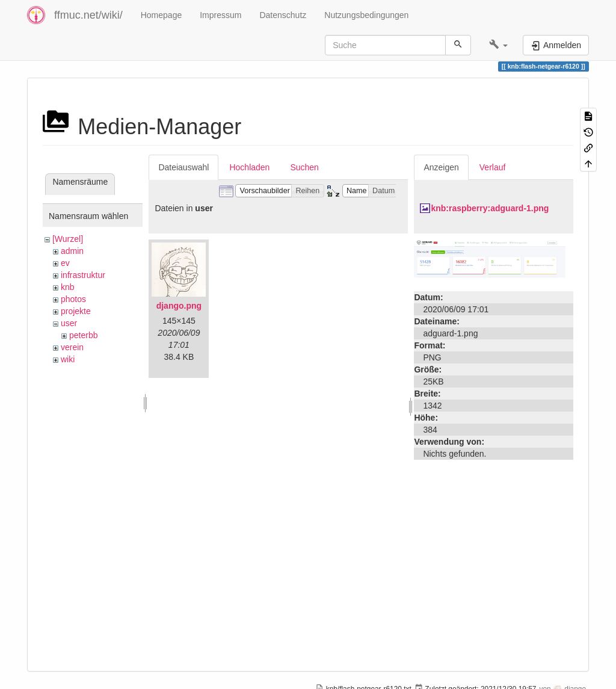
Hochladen (249, 167)
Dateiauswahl (183, 167)
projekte (76, 311)
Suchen (304, 167)
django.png (179, 306)
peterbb (83, 335)
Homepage (162, 15)
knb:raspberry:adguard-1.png (490, 208)
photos (73, 299)
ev (65, 263)
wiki (68, 359)
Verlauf (493, 167)
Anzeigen (441, 167)
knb (68, 287)
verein (72, 347)
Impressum (220, 15)
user (69, 323)
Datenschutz (283, 15)
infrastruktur (83, 275)
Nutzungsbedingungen (366, 15)
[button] (498, 45)
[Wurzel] (68, 239)
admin (72, 251)
